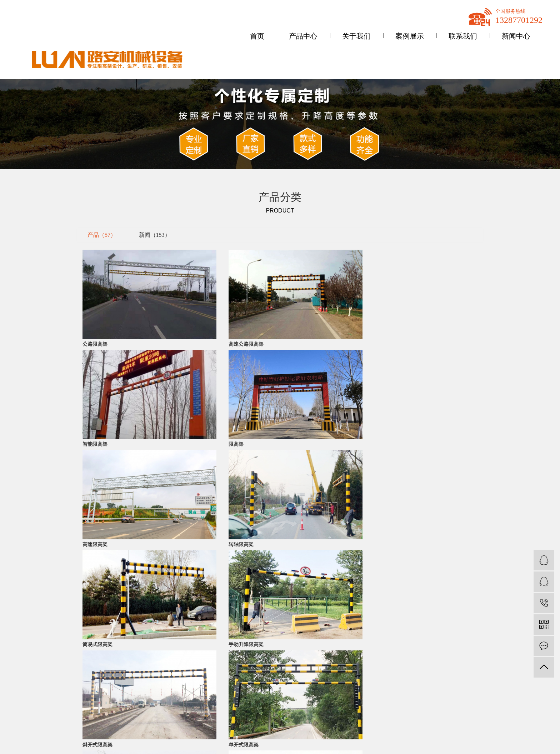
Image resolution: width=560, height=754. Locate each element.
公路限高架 (95, 313)
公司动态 (152, 695)
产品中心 (303, 36)
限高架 (387, 313)
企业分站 (433, 674)
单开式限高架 (196, 451)
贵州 (450, 717)
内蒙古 (502, 710)
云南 (461, 717)
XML (488, 674)
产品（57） (102, 235)
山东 (489, 710)
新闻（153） (155, 235)
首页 (257, 36)
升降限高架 (88, 730)
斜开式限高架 (97, 451)
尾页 (320, 469)
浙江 (516, 710)
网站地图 (456, 674)
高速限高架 (95, 382)
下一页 (297, 469)
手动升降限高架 (397, 382)
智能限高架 (293, 313)
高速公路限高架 (199, 313)
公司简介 (20, 695)
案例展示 (410, 36)
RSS (474, 674)
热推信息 (433, 710)
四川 (439, 717)
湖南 (527, 710)
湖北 (539, 710)
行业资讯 (152, 706)
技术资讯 (152, 718)
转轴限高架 (194, 382)
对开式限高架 (296, 451)
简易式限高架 (296, 382)
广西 (428, 717)
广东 (477, 710)
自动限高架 (392, 451)
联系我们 (463, 36)
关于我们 (356, 36)
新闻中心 (516, 36)
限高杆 (84, 706)
